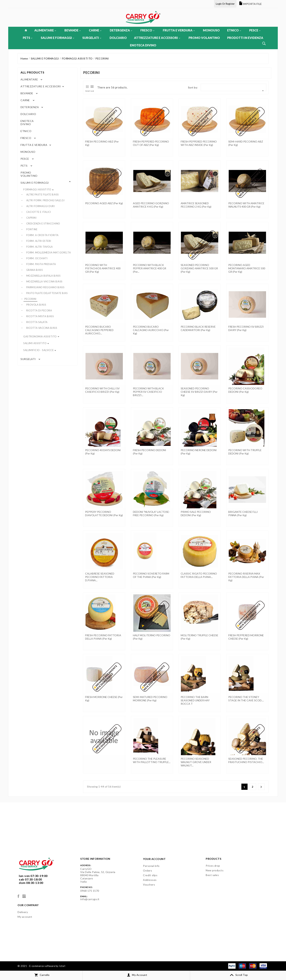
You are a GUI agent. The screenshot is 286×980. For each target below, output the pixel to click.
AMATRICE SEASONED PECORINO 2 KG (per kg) (196, 205)
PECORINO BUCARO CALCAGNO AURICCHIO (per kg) (151, 330)
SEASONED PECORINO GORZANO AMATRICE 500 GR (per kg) (199, 268)
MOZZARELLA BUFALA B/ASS (43, 276)
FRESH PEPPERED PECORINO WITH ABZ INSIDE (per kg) (199, 143)
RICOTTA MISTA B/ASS (40, 316)
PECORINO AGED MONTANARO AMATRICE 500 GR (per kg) (247, 268)
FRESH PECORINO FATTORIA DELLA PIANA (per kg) (103, 637)
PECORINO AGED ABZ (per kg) (104, 203)
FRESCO (147, 30)
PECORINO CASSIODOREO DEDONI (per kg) (245, 390)
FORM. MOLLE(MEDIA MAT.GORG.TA (49, 252)
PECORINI (30, 299)
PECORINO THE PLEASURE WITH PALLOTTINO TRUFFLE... (152, 760)
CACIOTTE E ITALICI (39, 212)
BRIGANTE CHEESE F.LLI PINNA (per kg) (243, 513)
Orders (147, 870)
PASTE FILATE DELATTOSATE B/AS (47, 293)
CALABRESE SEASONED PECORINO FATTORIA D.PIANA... (100, 577)
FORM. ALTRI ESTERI (39, 241)
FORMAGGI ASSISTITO (37, 189)
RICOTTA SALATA (37, 322)
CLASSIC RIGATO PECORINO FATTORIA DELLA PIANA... (199, 575)
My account (25, 917)
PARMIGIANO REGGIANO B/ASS (45, 287)
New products (215, 870)
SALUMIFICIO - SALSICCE (38, 350)
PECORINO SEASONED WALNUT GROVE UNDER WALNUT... (196, 762)
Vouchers (149, 885)
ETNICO (234, 30)
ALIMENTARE (45, 30)
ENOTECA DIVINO (143, 45)
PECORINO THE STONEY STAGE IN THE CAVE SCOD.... (246, 699)
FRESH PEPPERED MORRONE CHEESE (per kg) (246, 637)
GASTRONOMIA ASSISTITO (40, 336)
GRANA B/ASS (35, 270)
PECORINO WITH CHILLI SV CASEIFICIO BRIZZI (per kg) (102, 390)
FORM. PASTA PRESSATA (41, 264)
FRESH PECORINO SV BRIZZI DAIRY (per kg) (246, 328)
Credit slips (150, 875)
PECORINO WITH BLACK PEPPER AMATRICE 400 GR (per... (150, 268)
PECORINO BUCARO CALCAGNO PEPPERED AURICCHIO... (99, 330)
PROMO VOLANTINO (204, 38)
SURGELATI (92, 38)
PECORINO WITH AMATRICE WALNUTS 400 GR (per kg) (246, 205)
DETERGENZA (121, 30)
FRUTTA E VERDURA (179, 30)
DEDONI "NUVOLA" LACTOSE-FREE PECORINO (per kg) (151, 513)
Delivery (23, 912)
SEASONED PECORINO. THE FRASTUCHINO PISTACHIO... (246, 760)
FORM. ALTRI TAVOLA (40, 247)
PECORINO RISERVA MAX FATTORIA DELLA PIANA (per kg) (246, 577)
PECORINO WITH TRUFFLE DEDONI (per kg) (245, 452)
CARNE (95, 30)
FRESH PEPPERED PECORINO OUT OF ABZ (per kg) (151, 143)
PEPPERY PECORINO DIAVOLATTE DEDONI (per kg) (104, 513)
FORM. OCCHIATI (37, 258)
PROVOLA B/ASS (36, 305)
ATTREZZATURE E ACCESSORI (157, 38)
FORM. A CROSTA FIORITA (42, 235)
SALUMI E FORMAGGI (57, 38)
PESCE (255, 30)
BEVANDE (73, 30)
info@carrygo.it (90, 899)
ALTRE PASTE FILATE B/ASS (43, 195)
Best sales (212, 875)
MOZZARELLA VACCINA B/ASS (44, 281)
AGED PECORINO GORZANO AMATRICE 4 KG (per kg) (151, 205)
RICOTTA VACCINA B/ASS (42, 328)
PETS (28, 38)
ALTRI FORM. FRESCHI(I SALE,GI (45, 200)
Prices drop (213, 866)
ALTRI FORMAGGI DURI (41, 206)
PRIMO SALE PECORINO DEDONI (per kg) (196, 513)
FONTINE (32, 229)
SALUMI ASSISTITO (35, 343)
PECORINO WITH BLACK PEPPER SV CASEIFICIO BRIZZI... (148, 392)
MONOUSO (211, 30)
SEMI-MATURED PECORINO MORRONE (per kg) (150, 699)
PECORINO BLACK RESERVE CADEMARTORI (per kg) (198, 328)
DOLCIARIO (118, 38)
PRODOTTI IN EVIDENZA (245, 38)
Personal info (151, 866)
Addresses (150, 880)
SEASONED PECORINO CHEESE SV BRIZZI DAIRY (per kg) (199, 392)
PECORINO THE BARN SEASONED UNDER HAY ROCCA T (195, 700)
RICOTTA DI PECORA (39, 310)
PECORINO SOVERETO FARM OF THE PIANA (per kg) (151, 575)
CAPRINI (31, 218)
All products (32, 72)
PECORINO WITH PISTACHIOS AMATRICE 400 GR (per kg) (103, 268)
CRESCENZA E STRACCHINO (43, 223)
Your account (154, 859)
